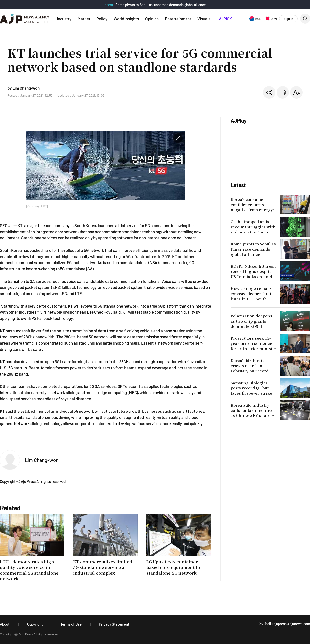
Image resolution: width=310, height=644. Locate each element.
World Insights (126, 19)
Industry (64, 19)
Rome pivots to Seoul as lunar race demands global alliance (161, 5)
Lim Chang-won (42, 460)
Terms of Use (71, 624)
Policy (102, 19)
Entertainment (178, 19)
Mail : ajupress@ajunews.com (287, 624)
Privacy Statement (114, 624)
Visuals (204, 19)
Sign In (288, 19)
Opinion (152, 19)
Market (84, 19)
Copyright (35, 624)
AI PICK (225, 19)
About (5, 624)
